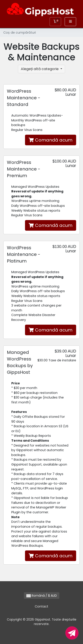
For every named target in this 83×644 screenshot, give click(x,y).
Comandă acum (51, 140)
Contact (41, 606)
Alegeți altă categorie (40, 69)
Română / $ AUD (42, 596)
